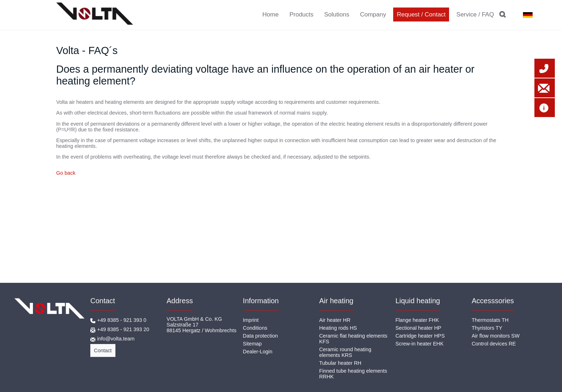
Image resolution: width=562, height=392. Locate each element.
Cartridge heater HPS (420, 336)
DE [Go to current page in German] (525, 15)
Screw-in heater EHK (419, 344)
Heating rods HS (338, 328)
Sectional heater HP (418, 328)
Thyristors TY (487, 328)
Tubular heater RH (340, 363)
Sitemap (253, 344)
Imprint (251, 320)
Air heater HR (335, 320)
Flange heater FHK (417, 320)
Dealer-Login (258, 352)
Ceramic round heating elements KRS (345, 352)
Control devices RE (494, 344)
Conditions (255, 328)
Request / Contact (421, 14)
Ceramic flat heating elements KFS (353, 339)
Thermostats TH (490, 320)
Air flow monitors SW (496, 336)
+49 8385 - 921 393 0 (122, 320)
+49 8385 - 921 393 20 (123, 329)
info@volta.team (116, 339)
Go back (66, 173)
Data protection (261, 336)
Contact (103, 350)
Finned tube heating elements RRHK (353, 374)
